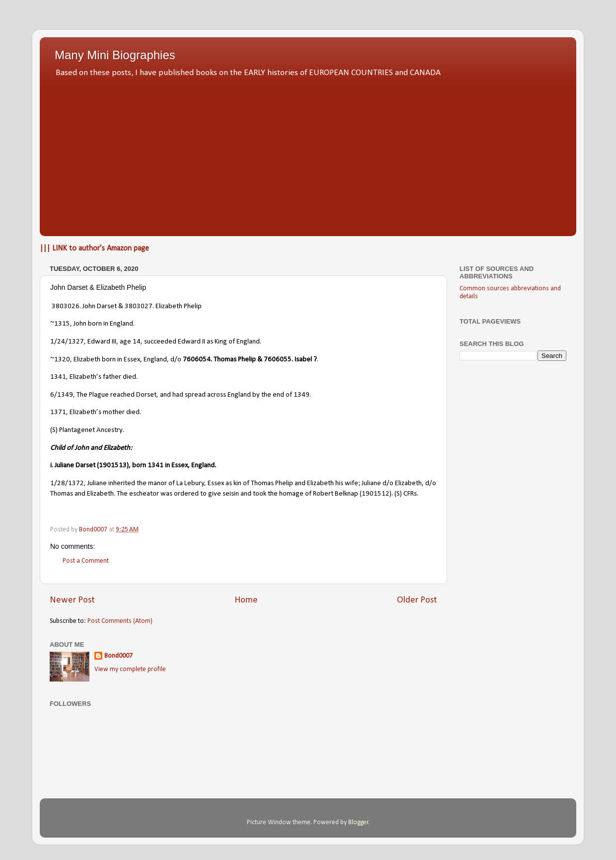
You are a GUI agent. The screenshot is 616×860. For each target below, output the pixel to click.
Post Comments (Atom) (120, 621)
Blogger (358, 822)
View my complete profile (130, 669)
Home (246, 600)
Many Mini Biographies (115, 55)
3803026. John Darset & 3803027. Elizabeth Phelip (127, 306)
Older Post (417, 600)
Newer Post (72, 600)
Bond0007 (118, 656)
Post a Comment (86, 561)
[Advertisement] (308, 154)
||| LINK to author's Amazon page (94, 249)
